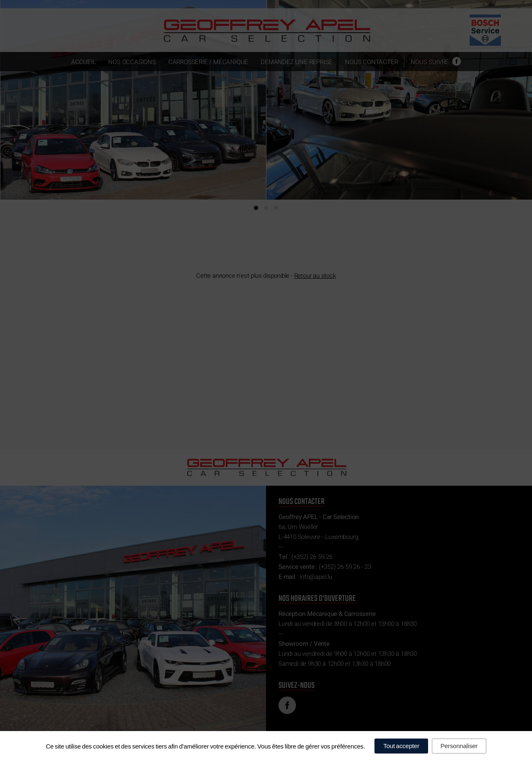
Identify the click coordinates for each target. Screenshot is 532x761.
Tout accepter (401, 746)
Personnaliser (459, 746)
